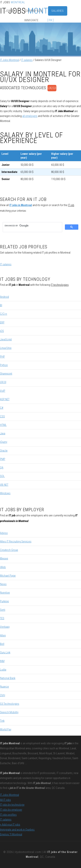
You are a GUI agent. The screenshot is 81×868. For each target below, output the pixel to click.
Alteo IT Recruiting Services (16, 541)
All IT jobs (5, 800)
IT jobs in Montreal (21, 205)
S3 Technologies (10, 704)
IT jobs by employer (11, 810)
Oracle (4, 451)
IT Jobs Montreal (9, 60)
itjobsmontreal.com (28, 852)
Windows (5, 493)
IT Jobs (13, 2)
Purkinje (4, 601)
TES (2, 618)
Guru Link (5, 652)
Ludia (3, 670)
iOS (2, 331)
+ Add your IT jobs (10, 825)
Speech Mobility (9, 712)
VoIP (3, 391)
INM (2, 661)
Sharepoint (6, 374)
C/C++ (4, 314)
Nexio (3, 584)
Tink (2, 721)
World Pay (6, 729)
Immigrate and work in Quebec (17, 830)
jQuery (4, 442)
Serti (3, 610)
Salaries (58, 11)
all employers (30, 116)
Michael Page (8, 576)
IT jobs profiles (8, 815)
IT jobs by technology (12, 805)
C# (2, 408)
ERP (2, 322)
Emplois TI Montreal (11, 834)
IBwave (4, 558)
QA (2, 468)
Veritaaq (5, 627)
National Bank (8, 678)
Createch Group (9, 550)
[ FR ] (51, 20)
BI (1, 305)
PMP (3, 459)
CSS (2, 416)
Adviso (4, 533)
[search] (32, 226)
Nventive (5, 593)
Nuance (4, 687)
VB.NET (4, 485)
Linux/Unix (6, 348)
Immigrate (31, 20)
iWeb (3, 567)
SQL (2, 476)
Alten (3, 635)
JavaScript (6, 339)
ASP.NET (5, 399)
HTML (3, 425)
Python (4, 365)
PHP (2, 357)
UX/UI (52, 88)
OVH (3, 695)
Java (3, 433)
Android (4, 297)
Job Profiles (33, 11)
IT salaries (27, 60)
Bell (2, 644)
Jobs (11, 11)
